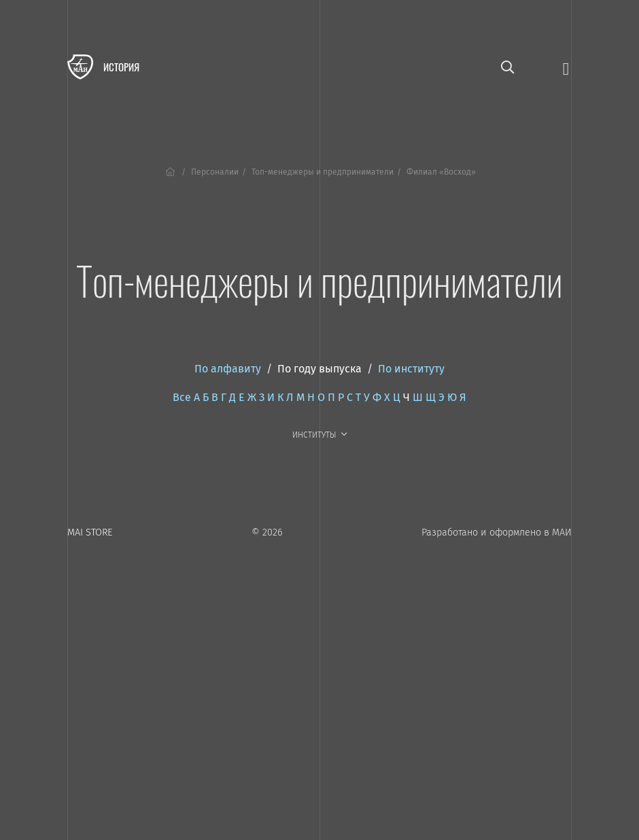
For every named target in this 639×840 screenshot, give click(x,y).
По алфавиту (228, 369)
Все (182, 397)
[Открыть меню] (566, 68)
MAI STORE (90, 532)
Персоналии (215, 172)
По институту (411, 369)
